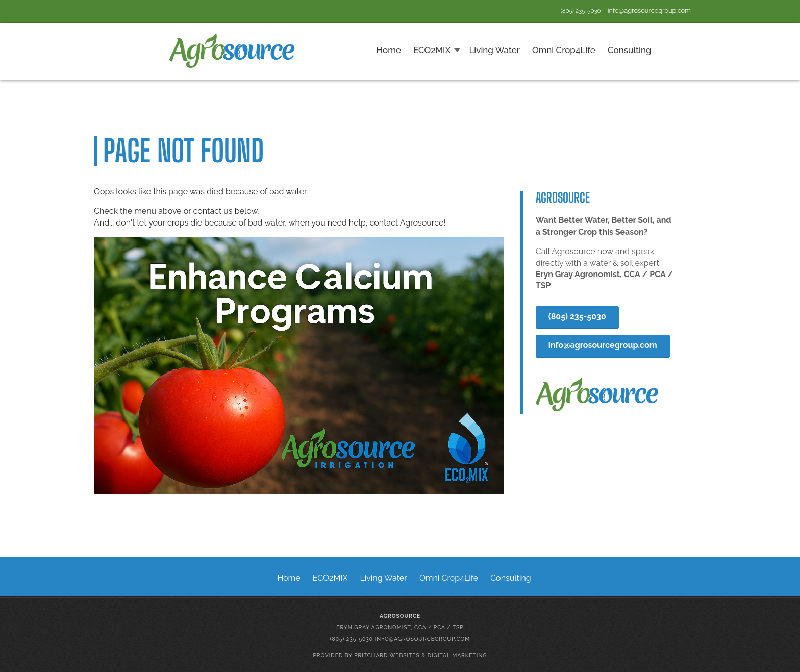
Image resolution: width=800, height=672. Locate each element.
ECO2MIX (330, 578)
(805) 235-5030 (581, 11)
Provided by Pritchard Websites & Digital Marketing (400, 655)
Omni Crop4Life (449, 578)
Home (289, 578)
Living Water (384, 578)
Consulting (510, 578)
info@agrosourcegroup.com (649, 10)
